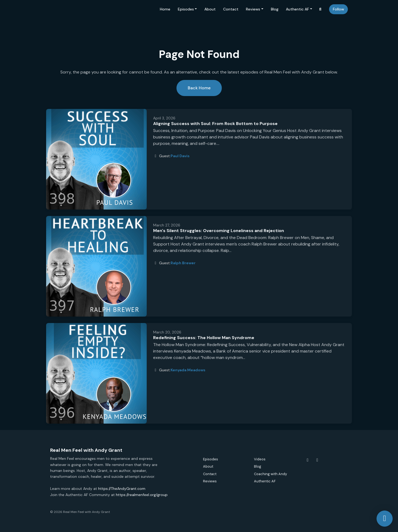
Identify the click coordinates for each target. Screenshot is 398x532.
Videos (260, 459)
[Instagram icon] (317, 460)
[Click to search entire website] (320, 9)
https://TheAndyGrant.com (122, 489)
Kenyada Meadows (188, 370)
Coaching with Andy (270, 474)
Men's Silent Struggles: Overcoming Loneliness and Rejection (219, 231)
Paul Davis (180, 156)
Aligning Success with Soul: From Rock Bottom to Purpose (215, 124)
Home (165, 9)
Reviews (253, 9)
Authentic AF (297, 9)
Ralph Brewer (183, 263)
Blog (275, 9)
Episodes (186, 9)
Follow (338, 9)
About (210, 9)
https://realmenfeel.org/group (142, 495)
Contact (231, 9)
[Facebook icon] (308, 460)
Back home (199, 88)
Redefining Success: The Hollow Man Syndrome (204, 338)
